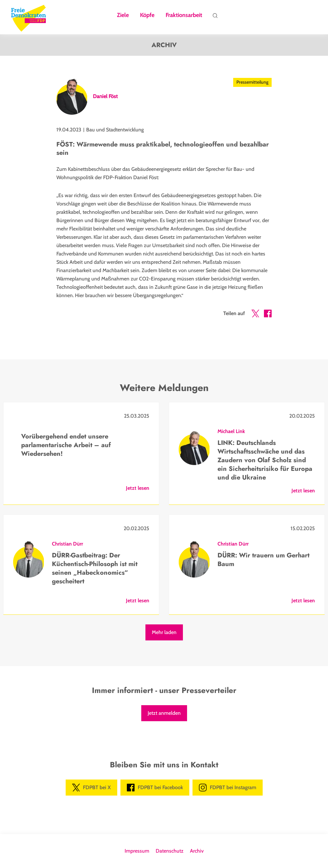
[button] (255, 315)
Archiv (197, 851)
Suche (215, 17)
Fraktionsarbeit (184, 15)
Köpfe (147, 15)
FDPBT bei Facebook (155, 788)
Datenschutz (170, 851)
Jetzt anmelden (164, 713)
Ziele (123, 15)
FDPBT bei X (91, 788)
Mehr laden (164, 632)
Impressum (137, 851)
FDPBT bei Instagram (228, 788)
